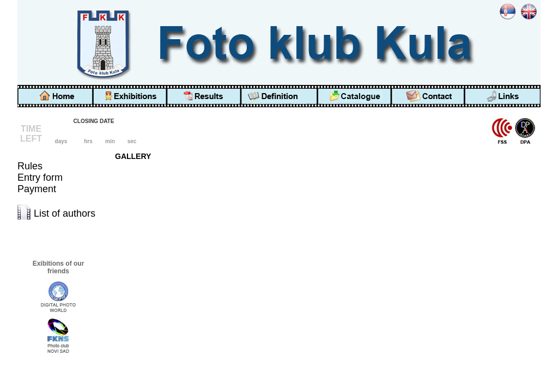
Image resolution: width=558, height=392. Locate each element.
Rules (30, 166)
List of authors (65, 213)
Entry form (40, 177)
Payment (37, 189)
